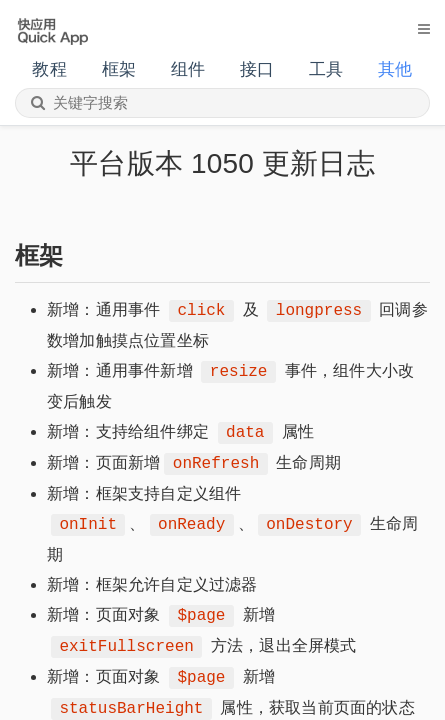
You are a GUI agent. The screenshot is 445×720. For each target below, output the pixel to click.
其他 (395, 69)
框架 (119, 69)
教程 (49, 69)
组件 (188, 69)
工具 (326, 69)
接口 (257, 69)
